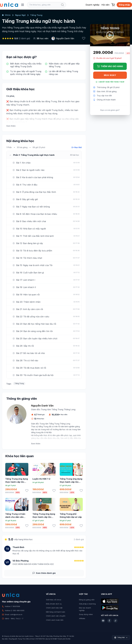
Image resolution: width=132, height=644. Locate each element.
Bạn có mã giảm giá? (110, 110)
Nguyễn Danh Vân (65, 38)
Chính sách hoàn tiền (55, 620)
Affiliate (82, 618)
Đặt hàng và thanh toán (56, 612)
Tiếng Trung (36, 15)
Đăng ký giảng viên (87, 600)
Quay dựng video (86, 614)
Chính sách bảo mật (54, 608)
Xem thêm (11, 126)
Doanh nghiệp (92, 5)
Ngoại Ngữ (20, 15)
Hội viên (105, 5)
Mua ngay (110, 75)
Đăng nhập (124, 5)
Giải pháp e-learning (87, 604)
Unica (6, 15)
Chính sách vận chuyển (56, 616)
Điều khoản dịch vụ (54, 604)
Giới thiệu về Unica (54, 600)
